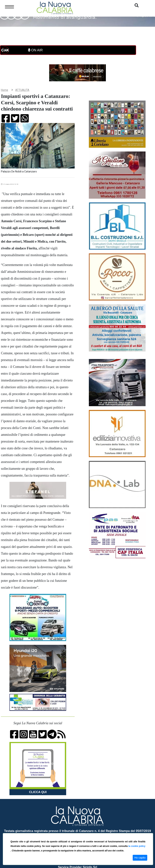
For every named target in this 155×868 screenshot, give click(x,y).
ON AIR (35, 50)
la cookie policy (137, 846)
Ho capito (140, 858)
